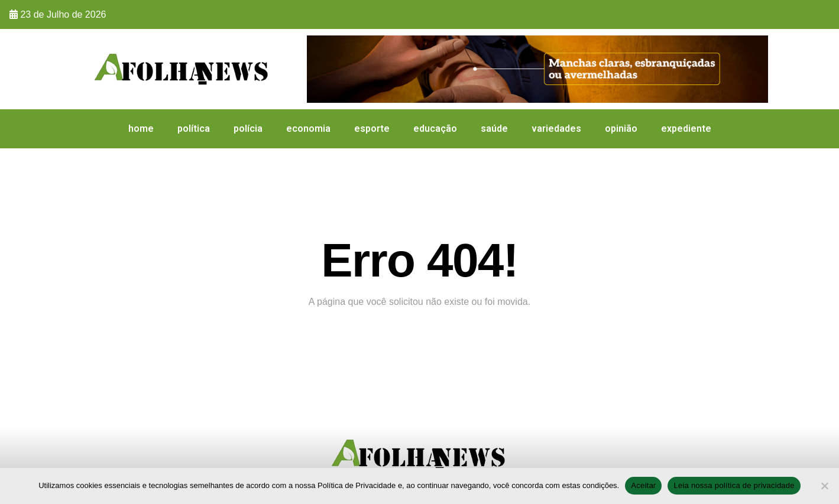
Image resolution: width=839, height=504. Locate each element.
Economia (308, 129)
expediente (686, 129)
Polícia (248, 129)
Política (194, 129)
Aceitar (643, 485)
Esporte (372, 129)
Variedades (556, 129)
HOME (141, 129)
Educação (435, 129)
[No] (824, 486)
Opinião (621, 129)
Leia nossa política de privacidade (734, 485)
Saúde (494, 129)
